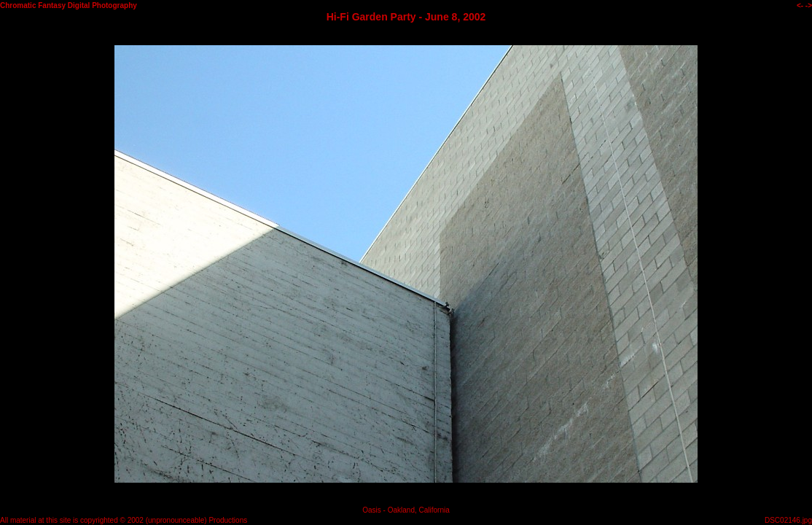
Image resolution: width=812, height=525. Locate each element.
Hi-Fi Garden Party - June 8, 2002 (406, 17)
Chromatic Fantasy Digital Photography (69, 5)
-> (809, 5)
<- (800, 5)
